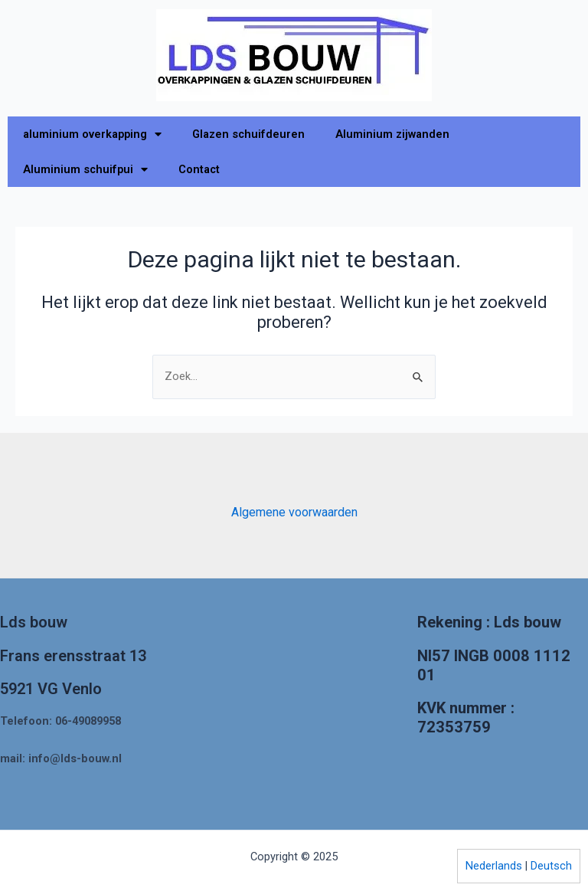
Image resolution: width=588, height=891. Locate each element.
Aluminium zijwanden (392, 134)
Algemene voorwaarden (294, 512)
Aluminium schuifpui (85, 170)
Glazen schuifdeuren (248, 134)
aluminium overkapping (92, 134)
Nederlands (494, 866)
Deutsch (551, 866)
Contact (199, 169)
